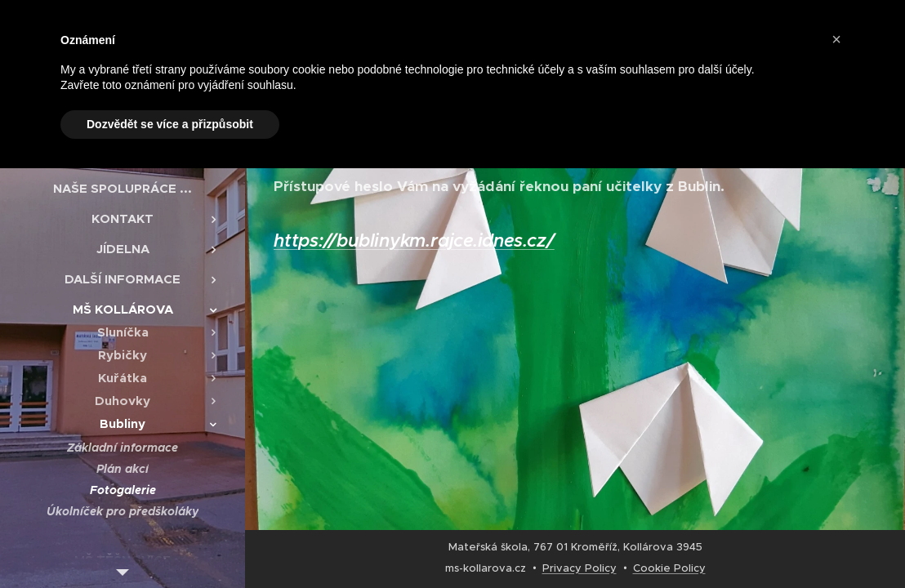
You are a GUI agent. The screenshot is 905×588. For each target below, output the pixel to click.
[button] (836, 39)
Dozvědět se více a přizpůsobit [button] (170, 124)
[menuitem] (123, 188)
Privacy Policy (580, 568)
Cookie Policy (669, 568)
